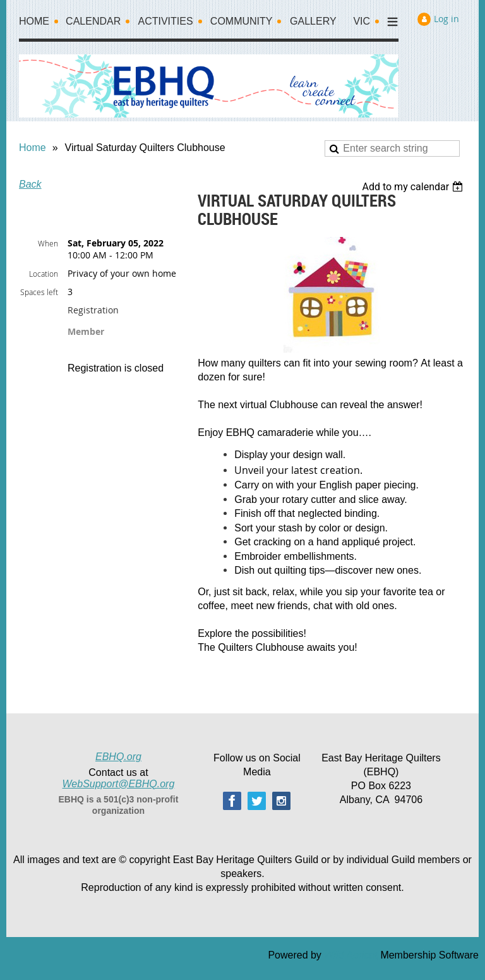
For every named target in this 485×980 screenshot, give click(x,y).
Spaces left (39, 292)
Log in (446, 19)
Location (44, 274)
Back (30, 184)
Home (33, 148)
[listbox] (414, 187)
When (48, 243)
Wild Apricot (351, 955)
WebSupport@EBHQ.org (119, 784)
